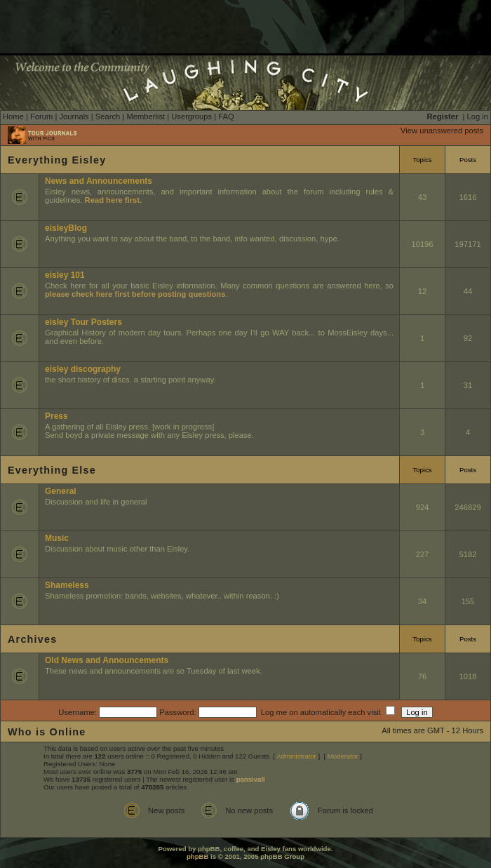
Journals (74, 116)
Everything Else (52, 470)
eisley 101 (65, 275)
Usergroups (191, 116)
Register (443, 116)
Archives (32, 639)
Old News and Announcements (107, 660)
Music (57, 538)
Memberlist (146, 116)
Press (56, 416)
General (61, 491)
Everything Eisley (57, 160)
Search (108, 116)
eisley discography (83, 369)
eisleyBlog (66, 228)
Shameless (67, 585)
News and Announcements (99, 181)
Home (13, 116)
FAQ (226, 116)
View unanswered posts (442, 131)
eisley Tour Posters (83, 322)
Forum (41, 116)
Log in (478, 116)
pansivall (251, 779)
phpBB (197, 856)
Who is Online (47, 732)
